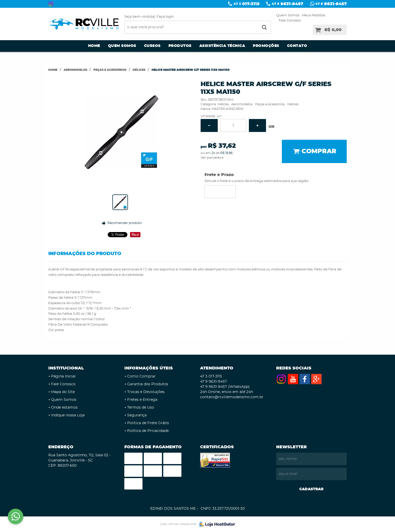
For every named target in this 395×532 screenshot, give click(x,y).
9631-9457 (287, 4)
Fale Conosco (290, 21)
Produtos (180, 46)
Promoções (266, 46)
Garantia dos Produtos (148, 384)
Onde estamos (64, 408)
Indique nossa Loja (68, 415)
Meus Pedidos (314, 15)
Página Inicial (63, 376)
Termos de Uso (141, 408)
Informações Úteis (149, 368)
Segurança (137, 415)
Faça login (165, 17)
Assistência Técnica (222, 46)
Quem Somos (288, 15)
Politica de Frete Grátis (148, 423)
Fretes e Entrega (142, 400)
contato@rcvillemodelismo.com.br (232, 397)
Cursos (152, 46)
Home (94, 46)
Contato (297, 46)
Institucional (66, 368)
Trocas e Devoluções (146, 392)
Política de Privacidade (148, 431)
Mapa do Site (63, 392)
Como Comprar (141, 376)
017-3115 (247, 4)
